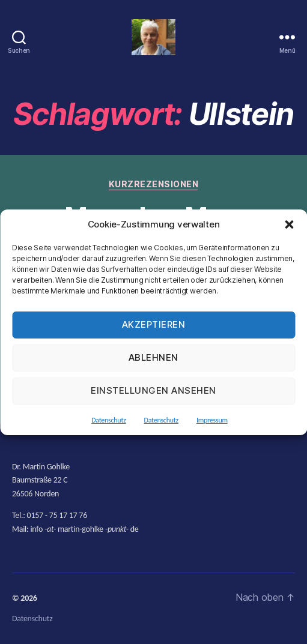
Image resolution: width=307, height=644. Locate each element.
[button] (289, 224)
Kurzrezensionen (154, 184)
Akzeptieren (154, 324)
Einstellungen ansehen (153, 390)
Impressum (212, 420)
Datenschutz (108, 420)
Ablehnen (153, 357)
